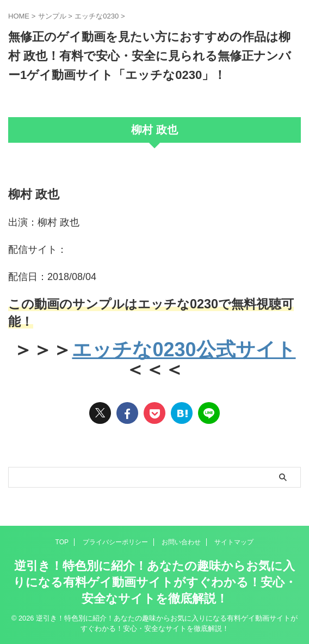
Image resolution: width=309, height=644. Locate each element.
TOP (62, 542)
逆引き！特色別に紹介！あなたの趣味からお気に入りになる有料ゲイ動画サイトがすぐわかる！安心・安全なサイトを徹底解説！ (155, 582)
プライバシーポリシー (115, 542)
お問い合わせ (181, 542)
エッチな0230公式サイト (184, 350)
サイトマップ (234, 542)
